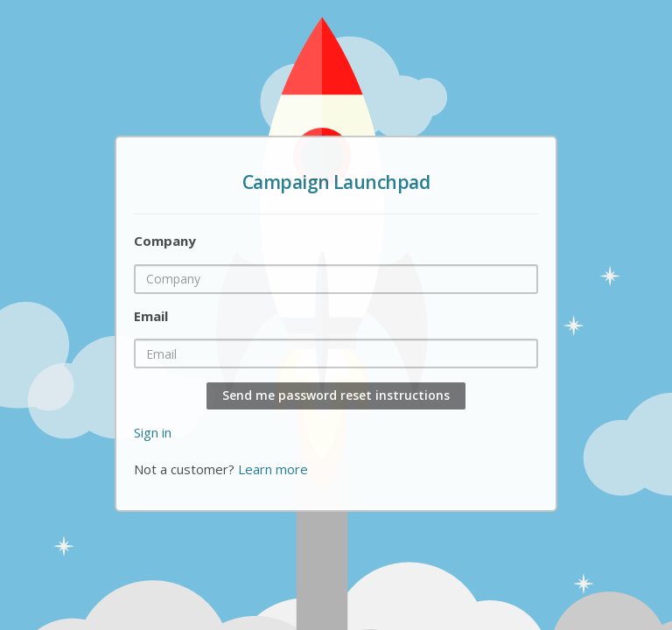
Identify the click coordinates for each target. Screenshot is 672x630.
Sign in (153, 432)
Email (151, 316)
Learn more (273, 469)
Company (165, 241)
